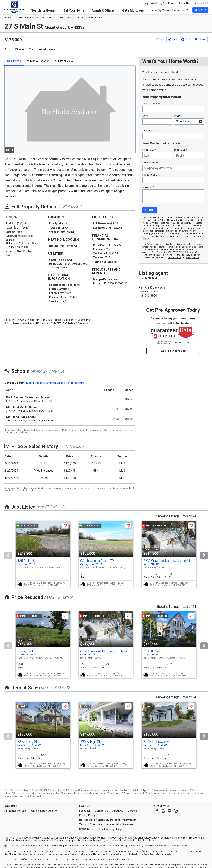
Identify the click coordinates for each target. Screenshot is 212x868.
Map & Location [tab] (38, 61)
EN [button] (207, 3)
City (145, 116)
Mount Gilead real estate (159, 793)
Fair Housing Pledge (111, 829)
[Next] (204, 555)
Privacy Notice (192, 258)
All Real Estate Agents (44, 811)
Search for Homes (45, 10)
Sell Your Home (75, 10)
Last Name (180, 150)
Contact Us (101, 811)
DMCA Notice (87, 829)
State (178, 116)
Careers (197, 3)
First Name (149, 150)
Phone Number (151, 175)
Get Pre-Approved (173, 351)
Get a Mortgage (134, 10)
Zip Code (148, 130)
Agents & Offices (104, 10)
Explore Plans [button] (180, 846)
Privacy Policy (87, 815)
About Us (184, 3)
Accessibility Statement (121, 824)
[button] (200, 10)
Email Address (151, 162)
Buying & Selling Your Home (160, 3)
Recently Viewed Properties (169, 10)
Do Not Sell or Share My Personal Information (108, 820)
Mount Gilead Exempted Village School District (55, 383)
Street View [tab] (64, 61)
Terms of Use (175, 258)
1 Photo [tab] (14, 61)
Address (151, 104)
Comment (148, 187)
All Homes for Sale (15, 811)
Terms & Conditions (91, 824)
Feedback (85, 811)
